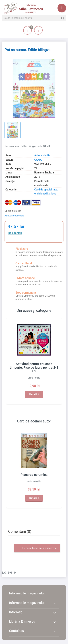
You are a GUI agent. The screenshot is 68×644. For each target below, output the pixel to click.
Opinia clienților (13, 211)
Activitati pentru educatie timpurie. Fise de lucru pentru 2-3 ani (34, 367)
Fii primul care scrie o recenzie (37, 548)
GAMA (38, 160)
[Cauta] (34, 18)
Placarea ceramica (34, 475)
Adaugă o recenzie (14, 216)
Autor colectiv (42, 155)
